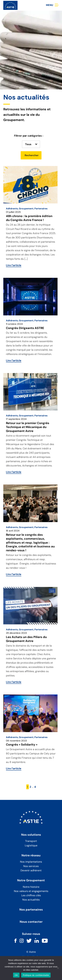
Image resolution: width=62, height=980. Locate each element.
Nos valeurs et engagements (31, 891)
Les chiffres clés (31, 895)
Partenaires (41, 209)
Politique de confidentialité (36, 975)
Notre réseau (31, 856)
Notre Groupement (31, 881)
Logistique (31, 845)
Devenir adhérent (31, 870)
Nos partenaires (31, 910)
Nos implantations (31, 862)
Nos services (31, 866)
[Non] (58, 968)
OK (16, 975)
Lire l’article (14, 265)
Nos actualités (31, 900)
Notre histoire (31, 887)
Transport (31, 841)
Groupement (26, 209)
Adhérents (12, 209)
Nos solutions (31, 835)
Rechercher (32, 155)
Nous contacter (31, 922)
